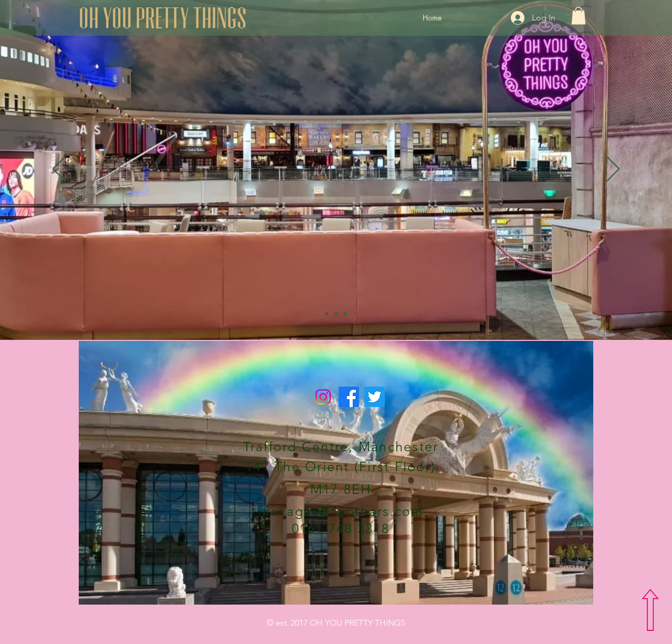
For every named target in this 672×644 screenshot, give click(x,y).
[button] (579, 15)
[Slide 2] (336, 314)
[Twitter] (375, 397)
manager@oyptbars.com (341, 511)
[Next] (613, 170)
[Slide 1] (327, 314)
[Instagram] (323, 397)
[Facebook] (349, 397)
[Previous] (59, 170)
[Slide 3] (345, 314)
